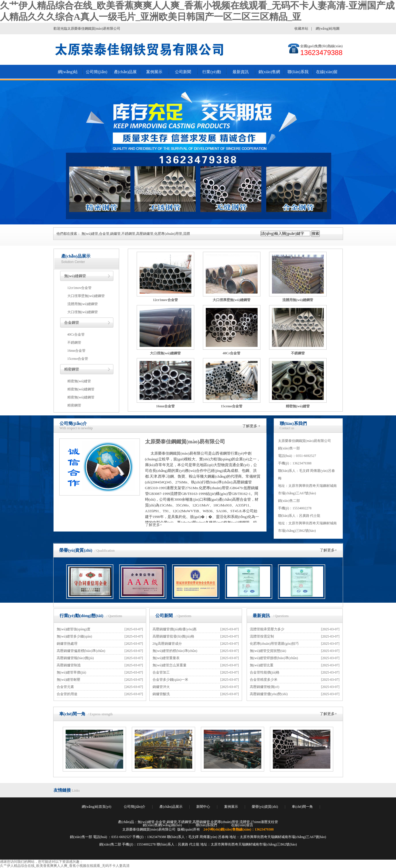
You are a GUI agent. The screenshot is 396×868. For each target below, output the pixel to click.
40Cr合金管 (76, 334)
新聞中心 (203, 807)
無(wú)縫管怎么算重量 (170, 665)
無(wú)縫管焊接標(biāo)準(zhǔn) (274, 658)
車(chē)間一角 (73, 714)
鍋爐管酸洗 (161, 694)
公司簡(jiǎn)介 (96, 74)
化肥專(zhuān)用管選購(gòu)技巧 (274, 644)
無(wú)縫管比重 (262, 665)
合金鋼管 (72, 323)
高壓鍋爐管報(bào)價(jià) (75, 658)
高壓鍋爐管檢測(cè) (265, 687)
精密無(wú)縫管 (79, 381)
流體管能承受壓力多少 (267, 629)
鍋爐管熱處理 (67, 644)
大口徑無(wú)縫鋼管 (83, 312)
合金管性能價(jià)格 (265, 672)
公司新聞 (183, 72)
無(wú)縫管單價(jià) (72, 672)
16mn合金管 (76, 351)
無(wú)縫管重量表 (166, 658)
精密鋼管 (72, 369)
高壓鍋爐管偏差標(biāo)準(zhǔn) (81, 651)
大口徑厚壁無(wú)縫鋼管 (86, 296)
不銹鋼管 (74, 343)
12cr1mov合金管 (80, 288)
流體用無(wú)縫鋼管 (83, 304)
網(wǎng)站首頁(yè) (68, 74)
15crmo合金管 (78, 359)
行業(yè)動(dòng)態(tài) (212, 74)
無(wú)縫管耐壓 (69, 680)
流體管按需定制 (262, 636)
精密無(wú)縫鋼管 (81, 389)
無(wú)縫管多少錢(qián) (74, 636)
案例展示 (154, 72)
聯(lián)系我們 (298, 74)
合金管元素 (65, 687)
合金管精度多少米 (264, 680)
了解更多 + (251, 426)
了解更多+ (154, 525)
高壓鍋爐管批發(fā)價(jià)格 (173, 636)
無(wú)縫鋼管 (75, 276)
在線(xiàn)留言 (327, 74)
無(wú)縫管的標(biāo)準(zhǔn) (175, 651)
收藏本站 (301, 29)
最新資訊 (241, 72)
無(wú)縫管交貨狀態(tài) (268, 651)
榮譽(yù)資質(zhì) (76, 550)
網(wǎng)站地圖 (328, 29)
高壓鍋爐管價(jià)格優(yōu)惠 (175, 629)
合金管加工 (161, 672)
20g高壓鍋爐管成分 (167, 644)
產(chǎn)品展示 (125, 74)
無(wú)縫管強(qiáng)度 (74, 629)
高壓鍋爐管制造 (69, 665)
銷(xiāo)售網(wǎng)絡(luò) (269, 74)
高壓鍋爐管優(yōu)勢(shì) (269, 694)
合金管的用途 (67, 694)
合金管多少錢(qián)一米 (171, 680)
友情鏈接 (62, 790)
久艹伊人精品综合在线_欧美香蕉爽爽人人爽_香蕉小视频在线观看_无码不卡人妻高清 (65, 866)
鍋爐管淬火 (161, 687)
